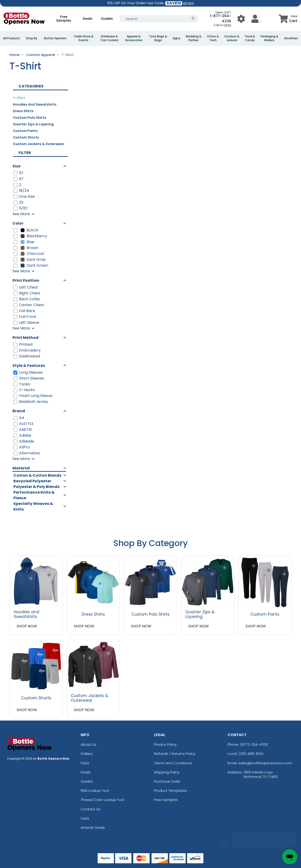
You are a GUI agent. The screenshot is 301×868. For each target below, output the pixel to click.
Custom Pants (25, 131)
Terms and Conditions (173, 763)
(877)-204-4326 (254, 744)
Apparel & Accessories (134, 38)
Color (18, 223)
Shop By (32, 38)
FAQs (85, 763)
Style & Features (29, 366)
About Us (89, 744)
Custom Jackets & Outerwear (39, 144)
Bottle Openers (55, 38)
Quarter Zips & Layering (33, 124)
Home (14, 55)
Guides (107, 19)
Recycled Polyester (32, 481)
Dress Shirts (23, 111)
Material (21, 468)
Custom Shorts (26, 137)
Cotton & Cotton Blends (37, 475)
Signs (176, 38)
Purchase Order (167, 781)
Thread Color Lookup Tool (102, 800)
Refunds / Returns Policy (175, 754)
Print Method (26, 338)
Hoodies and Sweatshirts (35, 104)
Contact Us (91, 809)
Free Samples (64, 19)
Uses (85, 818)
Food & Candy (250, 38)
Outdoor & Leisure (232, 38)
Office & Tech (213, 38)
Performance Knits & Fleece (34, 495)
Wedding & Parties (193, 38)
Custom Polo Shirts (30, 118)
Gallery (87, 754)
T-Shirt (19, 98)
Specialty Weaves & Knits (33, 506)
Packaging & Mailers (269, 38)
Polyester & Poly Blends (36, 487)
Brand (19, 411)
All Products (12, 38)
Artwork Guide (93, 827)
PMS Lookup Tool (95, 791)
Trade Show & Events (83, 38)
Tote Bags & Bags (158, 38)
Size (16, 166)
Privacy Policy (165, 744)
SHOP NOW (27, 626)
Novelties (291, 38)
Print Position (26, 280)
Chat (227, 25)
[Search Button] (193, 19)
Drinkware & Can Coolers (109, 38)
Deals (88, 19)
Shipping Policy (167, 772)
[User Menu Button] (241, 19)
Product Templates (170, 791)
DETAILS (188, 3)
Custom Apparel (41, 55)
